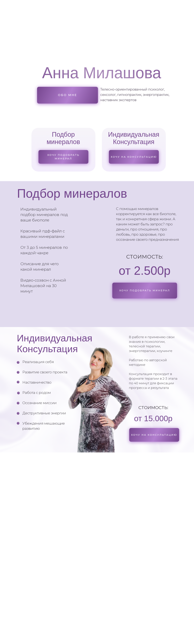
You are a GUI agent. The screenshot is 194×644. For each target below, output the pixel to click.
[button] (145, 291)
